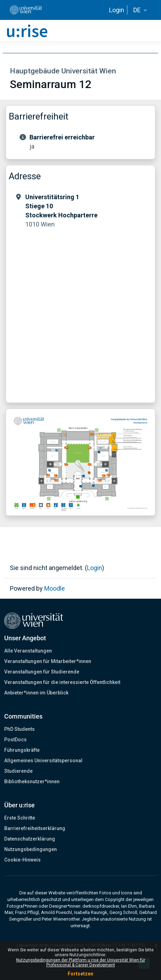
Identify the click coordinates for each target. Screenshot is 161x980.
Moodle (55, 588)
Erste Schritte (20, 818)
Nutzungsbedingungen (31, 849)
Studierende (18, 771)
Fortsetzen (80, 974)
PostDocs (15, 740)
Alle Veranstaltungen (28, 651)
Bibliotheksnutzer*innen (32, 781)
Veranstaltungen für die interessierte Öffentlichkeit (62, 682)
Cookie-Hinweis (22, 860)
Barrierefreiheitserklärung (35, 828)
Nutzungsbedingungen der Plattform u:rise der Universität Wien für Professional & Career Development (81, 963)
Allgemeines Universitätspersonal (43, 761)
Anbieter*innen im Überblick (36, 693)
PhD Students (19, 729)
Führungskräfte (22, 750)
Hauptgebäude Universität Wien (63, 71)
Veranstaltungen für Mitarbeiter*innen (48, 661)
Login (117, 10)
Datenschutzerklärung (30, 839)
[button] (140, 10)
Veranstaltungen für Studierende (42, 672)
